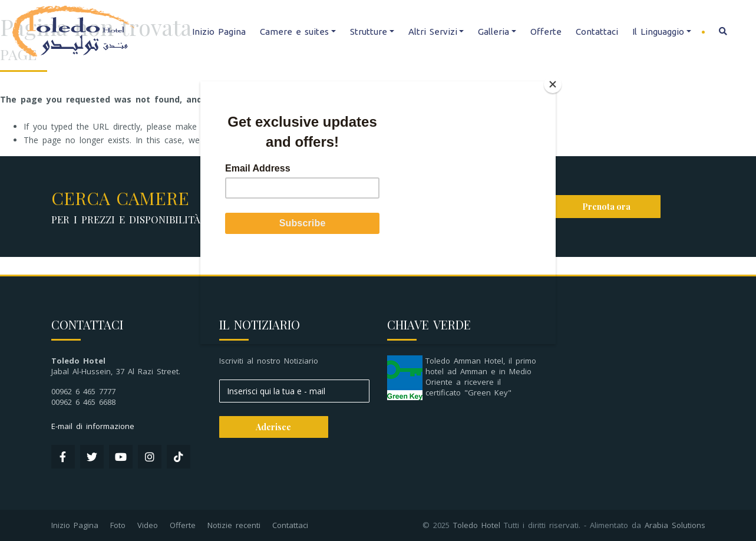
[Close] (553, 84)
